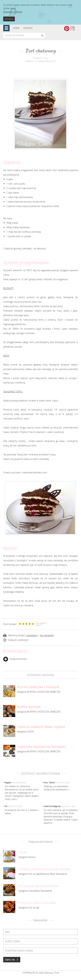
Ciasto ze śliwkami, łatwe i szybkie (41, 727)
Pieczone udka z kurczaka (37, 903)
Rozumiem (9, 19)
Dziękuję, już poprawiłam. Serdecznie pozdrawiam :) (56, 788)
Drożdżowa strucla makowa (38, 886)
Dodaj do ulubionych (18, 640)
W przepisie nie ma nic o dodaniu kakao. (21, 812)
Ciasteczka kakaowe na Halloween (42, 747)
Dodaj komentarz (15, 659)
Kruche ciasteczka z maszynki (38, 687)
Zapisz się (12, 960)
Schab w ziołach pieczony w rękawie (44, 869)
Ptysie (23, 852)
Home (16, 28)
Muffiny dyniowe (29, 707)
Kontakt (28, 28)
